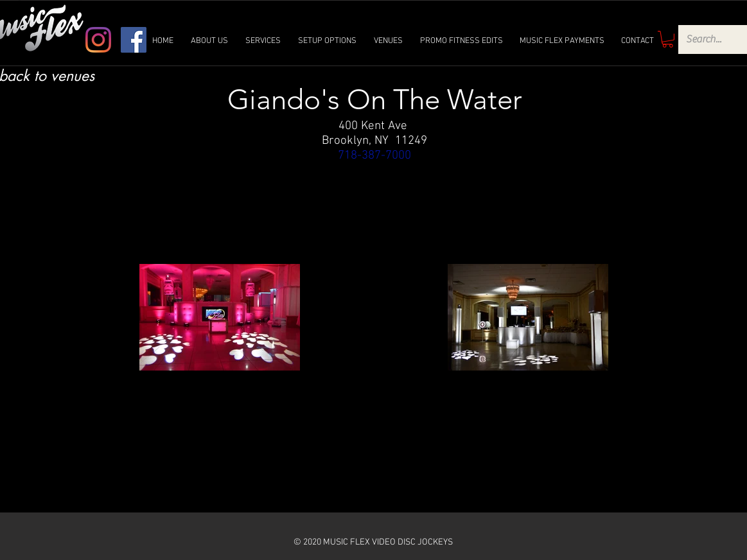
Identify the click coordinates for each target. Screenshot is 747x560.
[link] (668, 39)
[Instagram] (98, 40)
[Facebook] (134, 40)
